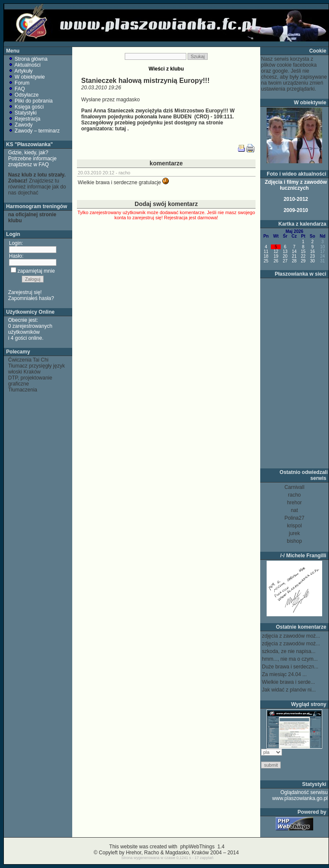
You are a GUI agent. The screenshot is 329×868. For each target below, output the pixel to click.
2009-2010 (295, 210)
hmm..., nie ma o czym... (290, 659)
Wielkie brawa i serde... (288, 682)
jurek (294, 533)
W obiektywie (26, 77)
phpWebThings (197, 847)
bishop (294, 541)
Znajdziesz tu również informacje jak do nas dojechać (37, 184)
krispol (295, 526)
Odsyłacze (23, 95)
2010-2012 (295, 199)
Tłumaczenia (23, 390)
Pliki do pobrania (30, 101)
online (35, 338)
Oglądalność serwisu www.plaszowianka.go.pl (300, 795)
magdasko (128, 100)
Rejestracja (24, 119)
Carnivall (295, 487)
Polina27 (295, 518)
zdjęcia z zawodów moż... (291, 636)
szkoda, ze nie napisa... (289, 651)
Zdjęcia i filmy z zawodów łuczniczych (295, 185)
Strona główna (28, 59)
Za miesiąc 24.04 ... (284, 674)
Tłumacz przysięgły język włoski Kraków (37, 369)
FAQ (16, 89)
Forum (19, 83)
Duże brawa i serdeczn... (290, 667)
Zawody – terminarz (34, 131)
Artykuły (20, 71)
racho (124, 173)
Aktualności (24, 65)
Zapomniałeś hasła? (31, 298)
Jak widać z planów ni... (289, 690)
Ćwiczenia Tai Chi (28, 360)
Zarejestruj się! (25, 292)
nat (295, 510)
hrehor (295, 503)
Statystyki (22, 113)
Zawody (20, 125)
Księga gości (26, 107)
